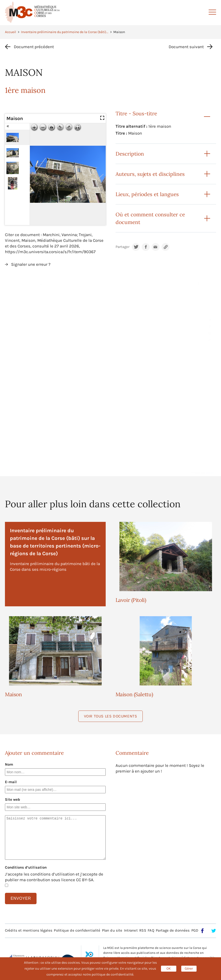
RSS (143, 930)
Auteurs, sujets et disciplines (150, 174)
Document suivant (186, 47)
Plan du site (112, 930)
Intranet (131, 930)
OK (169, 969)
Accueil (10, 32)
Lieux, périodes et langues (147, 194)
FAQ (151, 930)
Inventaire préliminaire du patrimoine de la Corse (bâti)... (65, 32)
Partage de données (173, 930)
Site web (12, 799)
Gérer (189, 969)
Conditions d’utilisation (26, 867)
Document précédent (34, 47)
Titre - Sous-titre (136, 113)
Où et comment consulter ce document (150, 218)
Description (130, 154)
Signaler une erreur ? (31, 264)
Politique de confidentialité (77, 930)
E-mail (11, 782)
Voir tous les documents (111, 716)
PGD (195, 930)
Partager (122, 247)
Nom (9, 764)
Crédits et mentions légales (29, 930)
